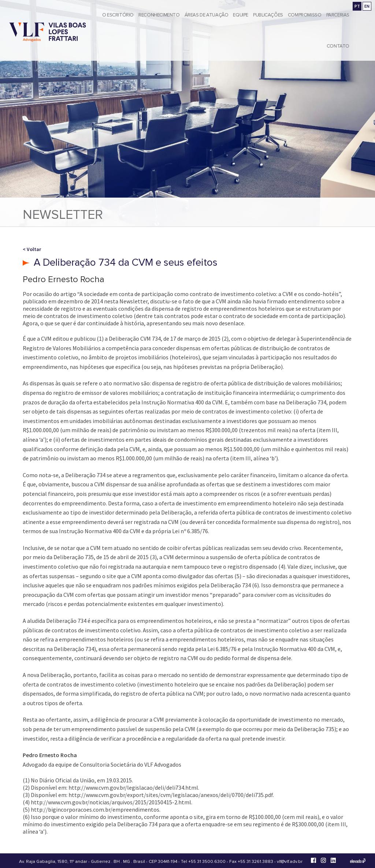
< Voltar (32, 249)
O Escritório (118, 15)
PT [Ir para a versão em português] (357, 6)
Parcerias (338, 15)
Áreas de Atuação (207, 15)
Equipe (241, 15)
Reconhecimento (159, 15)
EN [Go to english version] (367, 6)
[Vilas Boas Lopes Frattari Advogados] (48, 33)
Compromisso (305, 15)
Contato (338, 46)
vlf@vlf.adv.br (290, 862)
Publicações (268, 15)
